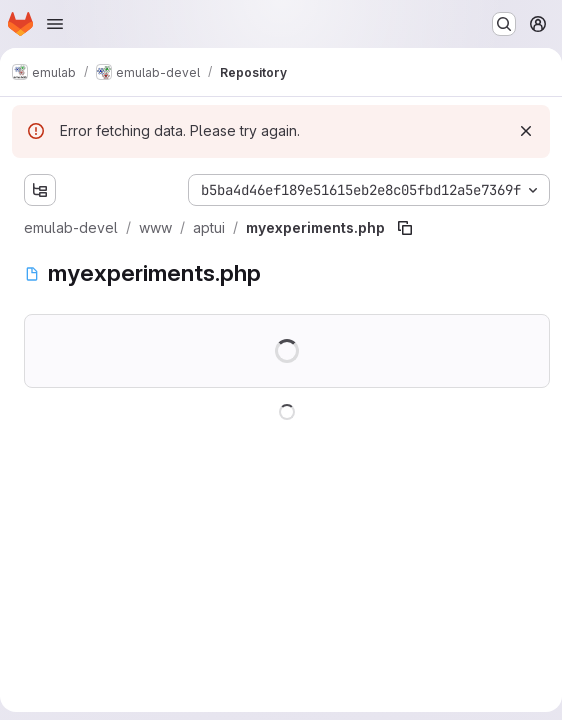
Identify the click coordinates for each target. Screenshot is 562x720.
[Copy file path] (405, 228)
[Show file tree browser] (40, 190)
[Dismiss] (526, 131)
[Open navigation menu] (55, 24)
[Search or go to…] (504, 24)
